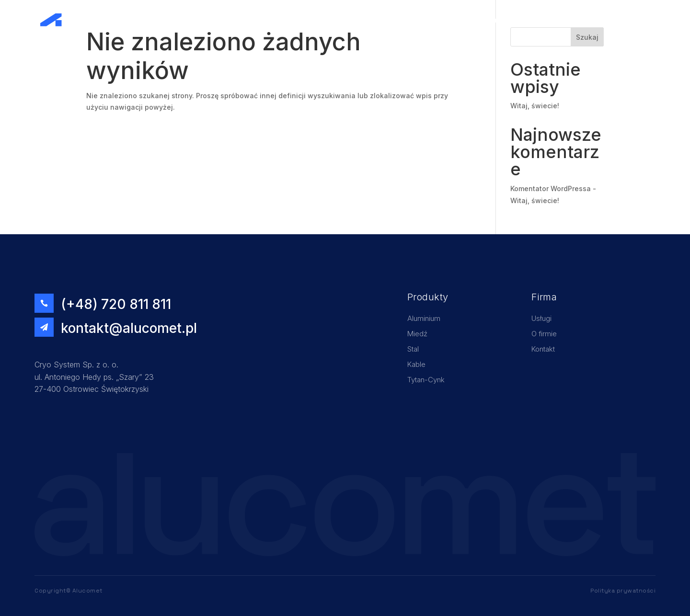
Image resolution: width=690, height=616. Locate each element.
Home (495, 20)
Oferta (594, 20)
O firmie (560, 20)
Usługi (526, 20)
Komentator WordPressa (551, 188)
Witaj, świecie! (535, 106)
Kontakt (628, 20)
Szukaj (587, 37)
